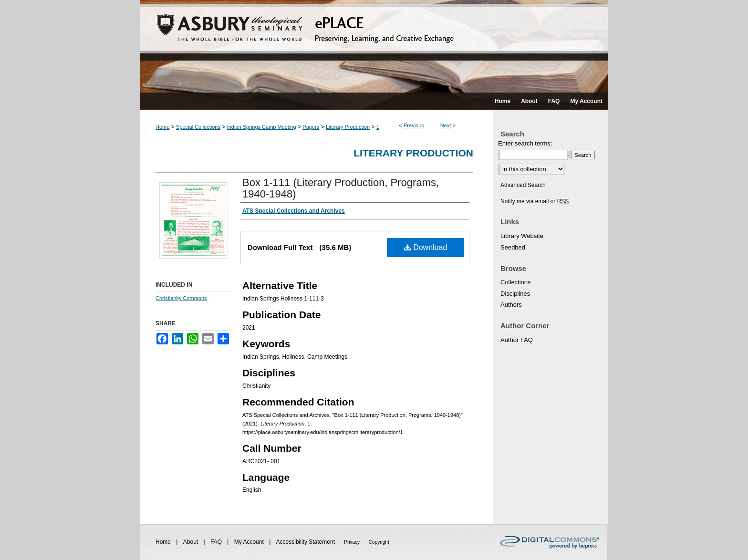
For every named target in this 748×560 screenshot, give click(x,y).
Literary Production (348, 127)
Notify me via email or (535, 201)
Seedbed (513, 247)
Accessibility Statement (306, 542)
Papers (311, 127)
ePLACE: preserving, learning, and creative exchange (374, 46)
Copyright (379, 542)
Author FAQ (517, 340)
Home (162, 127)
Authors (511, 305)
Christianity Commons (181, 298)
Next (446, 125)
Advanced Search (523, 185)
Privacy (353, 542)
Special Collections (198, 127)
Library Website (522, 236)
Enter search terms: (525, 143)
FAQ (217, 542)
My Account (250, 542)
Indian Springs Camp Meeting (262, 127)
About (192, 542)
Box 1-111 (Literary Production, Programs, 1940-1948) (341, 188)
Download (426, 247)
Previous (414, 125)
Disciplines (515, 294)
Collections (516, 282)
